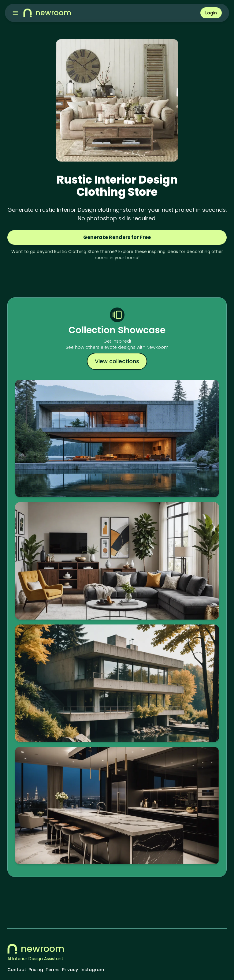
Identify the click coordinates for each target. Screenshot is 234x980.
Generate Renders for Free (117, 237)
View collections (117, 361)
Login (211, 13)
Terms (53, 970)
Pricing (36, 970)
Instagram (92, 970)
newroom (36, 949)
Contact (17, 970)
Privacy (70, 970)
